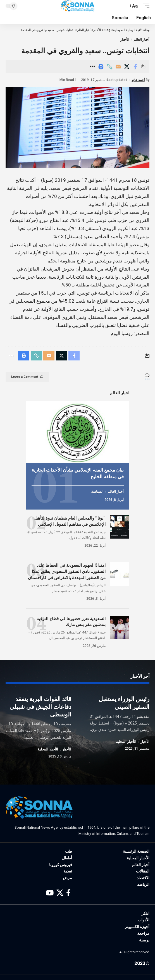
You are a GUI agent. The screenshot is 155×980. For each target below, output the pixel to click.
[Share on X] (127, 66)
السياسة (97, 492)
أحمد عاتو (138, 80)
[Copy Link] (109, 66)
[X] (60, 893)
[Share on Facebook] (135, 66)
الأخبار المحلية (126, 742)
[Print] (101, 66)
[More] (92, 66)
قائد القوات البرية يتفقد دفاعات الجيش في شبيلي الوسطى (40, 707)
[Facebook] (68, 893)
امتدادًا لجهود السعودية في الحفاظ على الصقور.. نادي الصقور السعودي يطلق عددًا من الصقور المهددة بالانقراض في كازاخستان (67, 571)
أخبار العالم (141, 40)
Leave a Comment (27, 377)
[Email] (118, 66)
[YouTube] (50, 893)
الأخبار (125, 40)
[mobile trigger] (145, 6)
